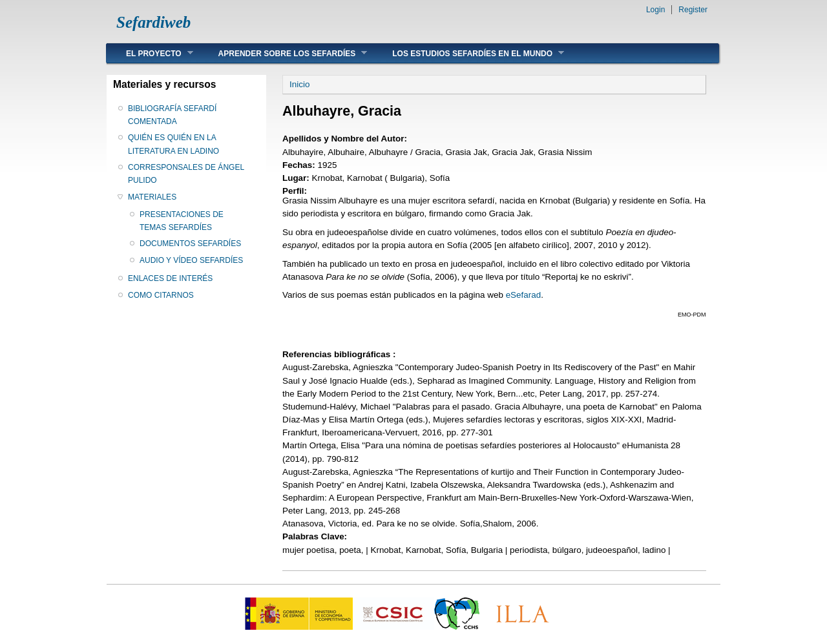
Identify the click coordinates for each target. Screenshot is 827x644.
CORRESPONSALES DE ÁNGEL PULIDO (186, 174)
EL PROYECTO (150, 53)
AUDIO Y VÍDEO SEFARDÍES (191, 260)
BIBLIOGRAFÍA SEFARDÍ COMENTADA (172, 115)
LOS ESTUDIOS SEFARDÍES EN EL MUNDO (468, 53)
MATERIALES (152, 197)
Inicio (299, 84)
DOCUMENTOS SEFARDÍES (190, 244)
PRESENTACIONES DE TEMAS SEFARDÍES (182, 221)
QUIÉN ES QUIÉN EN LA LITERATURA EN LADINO (173, 144)
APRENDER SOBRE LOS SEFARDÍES (283, 53)
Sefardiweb (153, 22)
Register (693, 10)
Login (655, 10)
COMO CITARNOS (161, 295)
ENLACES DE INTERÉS (170, 278)
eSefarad (524, 295)
